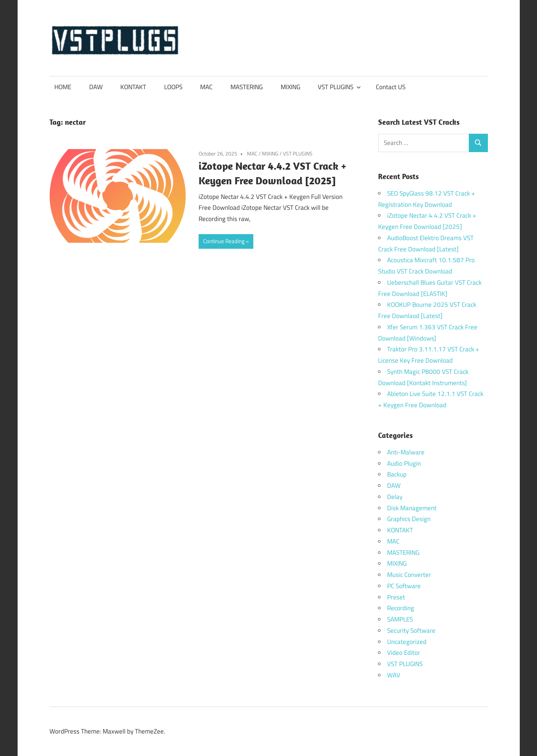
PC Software (404, 586)
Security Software (411, 630)
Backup (397, 474)
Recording (401, 608)
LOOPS (173, 87)
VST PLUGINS (339, 87)
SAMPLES (400, 619)
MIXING (290, 87)
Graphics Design (409, 519)
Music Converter (409, 575)
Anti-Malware (406, 452)
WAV (394, 675)
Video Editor (404, 653)
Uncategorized (407, 642)
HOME (63, 87)
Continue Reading (224, 241)
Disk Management (412, 508)
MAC (206, 87)
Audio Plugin (404, 463)
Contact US (391, 87)
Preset (396, 597)
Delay (395, 497)
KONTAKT (133, 87)
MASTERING (247, 87)
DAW (96, 87)
